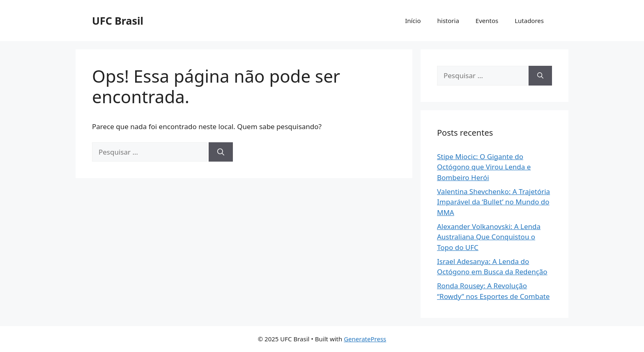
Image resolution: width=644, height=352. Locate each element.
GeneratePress (365, 339)
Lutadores (529, 21)
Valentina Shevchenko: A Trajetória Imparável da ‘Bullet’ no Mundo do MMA (493, 202)
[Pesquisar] (221, 152)
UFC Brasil (118, 21)
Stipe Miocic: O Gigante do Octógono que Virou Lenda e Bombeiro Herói (484, 167)
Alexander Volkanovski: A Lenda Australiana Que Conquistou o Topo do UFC (489, 237)
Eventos (487, 21)
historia (448, 21)
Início (413, 21)
